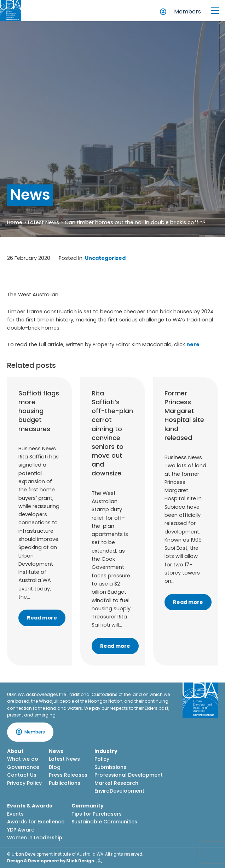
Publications (65, 783)
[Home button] (11, 11)
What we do (23, 759)
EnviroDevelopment (119, 791)
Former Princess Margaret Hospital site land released (184, 415)
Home (15, 222)
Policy (102, 759)
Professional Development (129, 775)
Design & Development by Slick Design (51, 861)
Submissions (110, 767)
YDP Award (21, 830)
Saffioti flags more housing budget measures (39, 411)
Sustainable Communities (104, 822)
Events (15, 814)
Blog (55, 767)
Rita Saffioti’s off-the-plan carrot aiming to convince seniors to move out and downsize (112, 433)
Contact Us (22, 775)
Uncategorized (105, 258)
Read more (42, 618)
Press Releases (68, 775)
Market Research (116, 783)
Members (187, 12)
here (193, 344)
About (15, 751)
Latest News (44, 222)
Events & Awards (30, 806)
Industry (106, 751)
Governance (23, 767)
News (56, 751)
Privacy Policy (24, 783)
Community (88, 806)
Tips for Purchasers (97, 814)
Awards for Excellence (36, 822)
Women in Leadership (35, 838)
